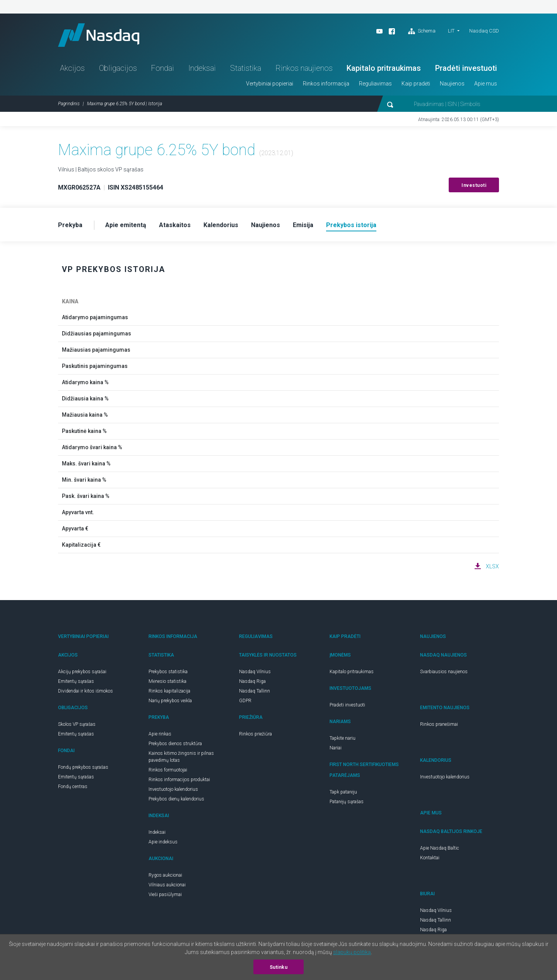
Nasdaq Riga (252, 681)
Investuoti (474, 185)
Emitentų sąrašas (76, 681)
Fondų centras (73, 787)
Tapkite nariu (343, 738)
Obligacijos (118, 68)
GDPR (245, 701)
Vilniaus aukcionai (167, 885)
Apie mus (486, 84)
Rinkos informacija (326, 84)
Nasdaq (99, 35)
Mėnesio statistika (167, 681)
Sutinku (279, 967)
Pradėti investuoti (466, 68)
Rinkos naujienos (304, 68)
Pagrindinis (69, 104)
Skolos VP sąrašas (77, 724)
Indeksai (202, 68)
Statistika (246, 68)
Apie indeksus (163, 842)
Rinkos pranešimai (439, 724)
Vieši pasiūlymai (165, 894)
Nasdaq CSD (484, 31)
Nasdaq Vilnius (255, 672)
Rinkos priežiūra (255, 734)
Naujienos (452, 84)
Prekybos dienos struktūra (175, 744)
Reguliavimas (375, 84)
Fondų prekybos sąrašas (83, 767)
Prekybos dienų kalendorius (176, 799)
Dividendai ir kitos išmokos (85, 691)
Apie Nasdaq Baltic (440, 848)
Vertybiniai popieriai (270, 84)
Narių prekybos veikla (170, 701)
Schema (422, 31)
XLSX (492, 566)
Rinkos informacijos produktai (179, 780)
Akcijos (72, 68)
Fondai (162, 68)
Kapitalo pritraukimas (384, 68)
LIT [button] (451, 31)
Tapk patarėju (343, 792)
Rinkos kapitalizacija (169, 691)
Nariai (336, 748)
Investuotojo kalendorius (173, 789)
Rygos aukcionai (165, 875)
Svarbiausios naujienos (444, 672)
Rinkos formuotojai (168, 770)
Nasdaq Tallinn (255, 691)
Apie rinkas (160, 734)
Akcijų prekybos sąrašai (82, 672)
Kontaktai (430, 858)
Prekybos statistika (168, 672)
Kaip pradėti (416, 84)
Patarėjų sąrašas (347, 802)
